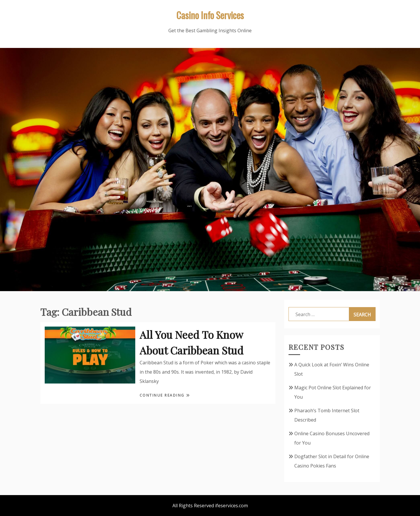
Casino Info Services (210, 15)
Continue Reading (163, 395)
